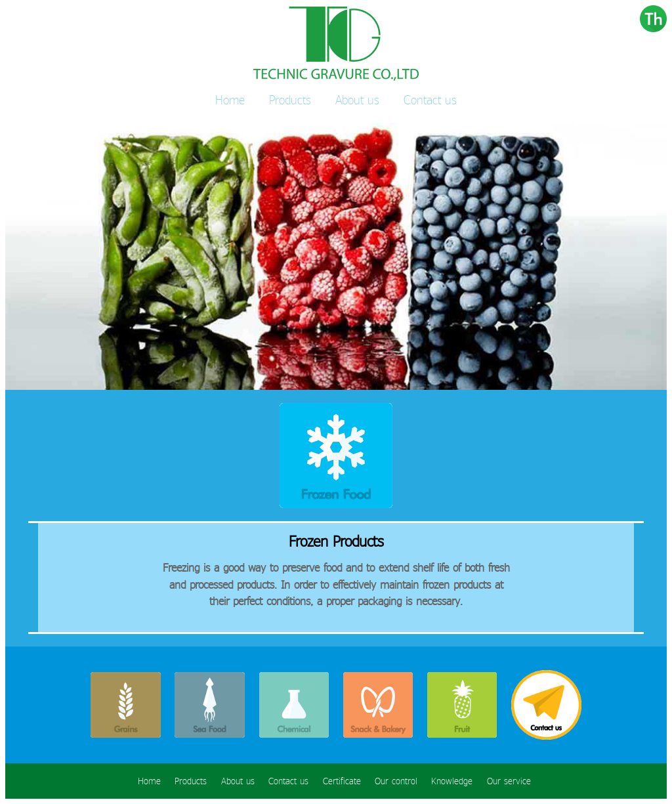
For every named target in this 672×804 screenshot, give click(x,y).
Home (230, 100)
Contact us (430, 100)
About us (357, 100)
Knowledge (452, 781)
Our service (509, 781)
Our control (396, 781)
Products (290, 100)
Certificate (342, 781)
